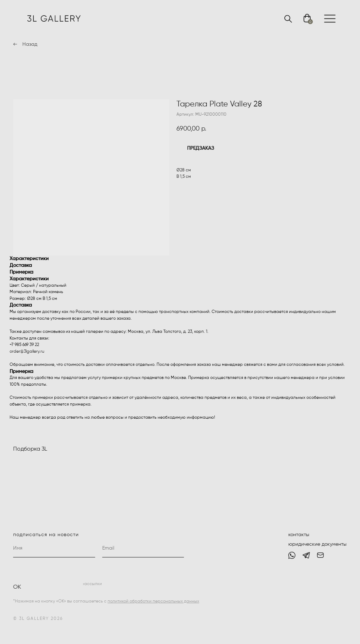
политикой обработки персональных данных (153, 601)
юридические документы (317, 544)
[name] (54, 549)
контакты (299, 535)
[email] (143, 549)
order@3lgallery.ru (27, 352)
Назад (30, 44)
